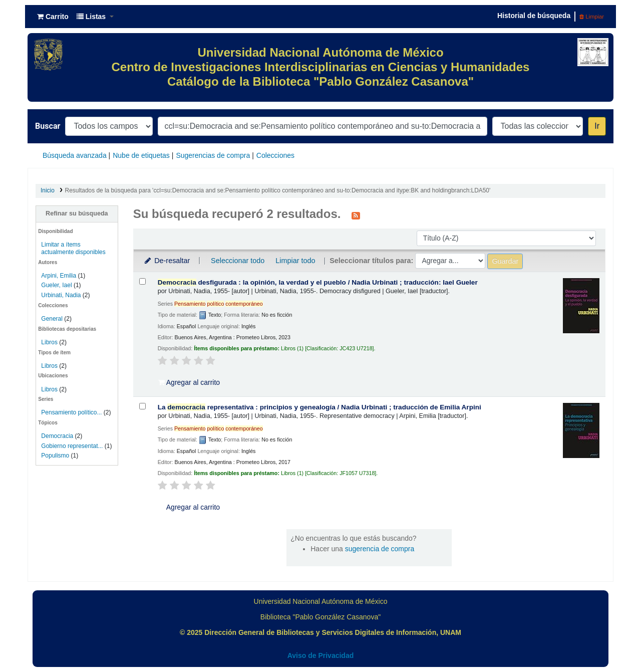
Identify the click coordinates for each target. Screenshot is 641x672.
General (53, 319)
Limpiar (592, 17)
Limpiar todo (295, 261)
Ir (597, 126)
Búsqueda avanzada (75, 155)
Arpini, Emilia (59, 276)
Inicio (48, 190)
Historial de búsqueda (534, 16)
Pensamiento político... (71, 412)
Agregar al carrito (189, 382)
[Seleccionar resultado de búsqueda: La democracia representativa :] (142, 406)
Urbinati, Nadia (61, 295)
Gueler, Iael (56, 285)
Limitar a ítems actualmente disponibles (73, 248)
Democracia (57, 436)
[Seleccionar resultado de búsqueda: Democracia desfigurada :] (142, 281)
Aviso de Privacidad (321, 655)
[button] (53, 17)
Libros (49, 342)
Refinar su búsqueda (77, 213)
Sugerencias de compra (213, 155)
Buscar (48, 126)
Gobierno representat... (72, 446)
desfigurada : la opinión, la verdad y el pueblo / (318, 282)
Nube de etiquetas (141, 155)
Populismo (55, 456)
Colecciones (275, 155)
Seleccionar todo (238, 261)
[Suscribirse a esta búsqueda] (356, 215)
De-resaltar (167, 261)
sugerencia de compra (380, 549)
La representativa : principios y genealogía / (319, 407)
